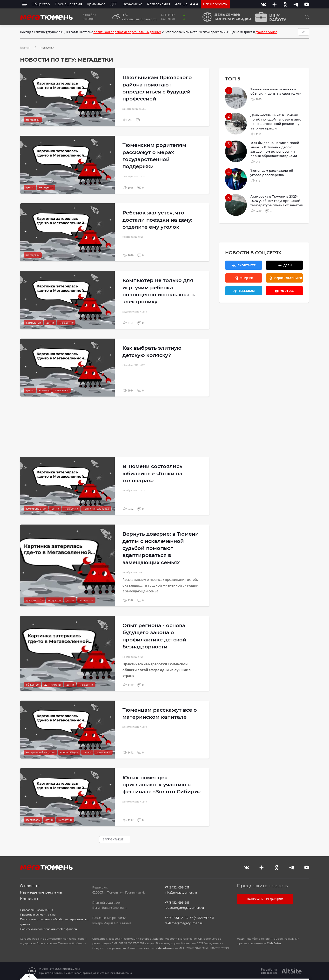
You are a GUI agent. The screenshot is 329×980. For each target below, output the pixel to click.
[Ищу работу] (269, 17)
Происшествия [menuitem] (68, 4)
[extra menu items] (194, 4)
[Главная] (47, 17)
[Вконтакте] (263, 4)
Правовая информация (37, 910)
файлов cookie (266, 32)
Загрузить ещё (113, 839)
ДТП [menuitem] (114, 4)
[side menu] (25, 4)
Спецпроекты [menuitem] (215, 4)
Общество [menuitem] (41, 4)
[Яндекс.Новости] (244, 278)
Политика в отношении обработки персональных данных (54, 922)
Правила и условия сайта (38, 915)
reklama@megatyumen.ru (184, 923)
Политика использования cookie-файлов (48, 929)
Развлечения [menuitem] (159, 4)
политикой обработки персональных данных (127, 32)
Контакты (29, 899)
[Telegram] (296, 4)
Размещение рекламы (41, 892)
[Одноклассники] (285, 4)
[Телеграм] (244, 291)
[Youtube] (307, 4)
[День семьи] (225, 17)
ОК (304, 32)
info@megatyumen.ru (181, 892)
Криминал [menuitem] (96, 4)
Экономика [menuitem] (132, 4)
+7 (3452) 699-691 (177, 887)
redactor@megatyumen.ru (184, 908)
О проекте (30, 886)
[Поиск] (307, 17)
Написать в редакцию (265, 899)
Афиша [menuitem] (181, 4)
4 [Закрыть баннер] (29, 976)
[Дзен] (274, 4)
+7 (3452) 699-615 (202, 918)
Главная (25, 47)
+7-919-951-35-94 (176, 918)
